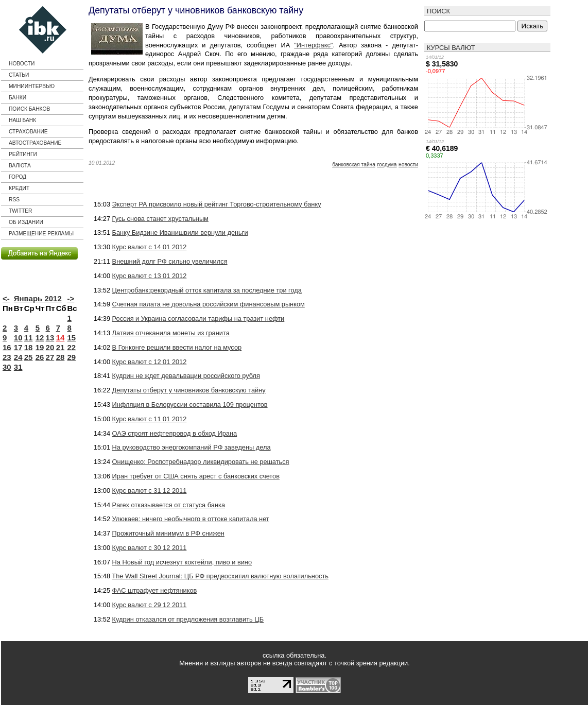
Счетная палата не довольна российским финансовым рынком (209, 304)
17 (18, 347)
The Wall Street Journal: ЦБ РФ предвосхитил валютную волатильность (220, 576)
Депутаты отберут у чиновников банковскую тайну (189, 390)
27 (50, 357)
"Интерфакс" (313, 45)
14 (60, 338)
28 (60, 357)
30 (7, 367)
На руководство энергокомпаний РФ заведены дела (192, 447)
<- (6, 298)
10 (18, 338)
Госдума (387, 165)
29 (72, 357)
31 (18, 367)
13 (50, 338)
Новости (22, 64)
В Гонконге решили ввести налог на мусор (177, 347)
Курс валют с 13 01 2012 (150, 276)
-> (71, 298)
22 (72, 347)
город (18, 177)
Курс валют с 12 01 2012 (150, 362)
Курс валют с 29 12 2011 (150, 605)
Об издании (26, 222)
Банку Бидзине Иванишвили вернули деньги (180, 233)
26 (40, 357)
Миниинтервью (32, 86)
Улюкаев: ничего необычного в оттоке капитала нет (191, 519)
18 (29, 347)
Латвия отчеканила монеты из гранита (171, 333)
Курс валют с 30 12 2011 (150, 548)
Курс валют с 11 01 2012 (150, 419)
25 (29, 357)
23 (7, 357)
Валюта (20, 166)
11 (29, 338)
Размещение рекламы (41, 234)
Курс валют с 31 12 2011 (150, 491)
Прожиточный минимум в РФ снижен (168, 533)
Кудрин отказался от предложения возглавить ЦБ (188, 619)
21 (60, 347)
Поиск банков (29, 109)
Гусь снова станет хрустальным (160, 219)
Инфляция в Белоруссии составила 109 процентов (190, 405)
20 (50, 347)
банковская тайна (354, 165)
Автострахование (35, 143)
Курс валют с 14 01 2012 (150, 247)
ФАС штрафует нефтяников (155, 590)
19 (40, 347)
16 (7, 347)
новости (408, 165)
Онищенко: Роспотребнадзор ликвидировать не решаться (201, 462)
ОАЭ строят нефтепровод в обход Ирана (175, 433)
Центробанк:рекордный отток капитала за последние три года (207, 290)
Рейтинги (23, 154)
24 (18, 357)
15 (72, 338)
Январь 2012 (38, 298)
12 (40, 338)
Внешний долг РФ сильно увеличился (170, 261)
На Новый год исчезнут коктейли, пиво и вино (182, 562)
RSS (14, 200)
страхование (28, 132)
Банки (18, 98)
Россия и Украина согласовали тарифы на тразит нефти (198, 319)
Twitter (20, 211)
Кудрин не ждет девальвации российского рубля (186, 376)
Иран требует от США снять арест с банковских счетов (196, 476)
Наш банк (22, 120)
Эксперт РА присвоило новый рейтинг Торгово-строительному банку (217, 204)
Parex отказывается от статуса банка (169, 505)
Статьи (19, 75)
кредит (19, 188)
